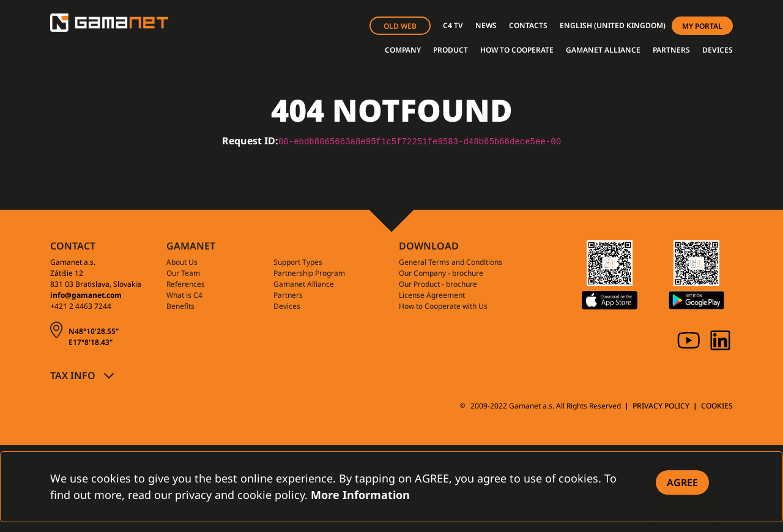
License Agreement (432, 295)
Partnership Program (309, 273)
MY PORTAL (702, 26)
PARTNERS (671, 50)
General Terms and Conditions (451, 262)
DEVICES (718, 50)
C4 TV (453, 25)
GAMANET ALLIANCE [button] (603, 50)
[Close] (682, 482)
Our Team (183, 273)
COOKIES (717, 406)
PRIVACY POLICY (661, 406)
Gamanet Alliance (304, 284)
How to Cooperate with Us (443, 306)
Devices (287, 306)
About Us (182, 262)
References (186, 284)
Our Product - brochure (438, 284)
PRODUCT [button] (451, 50)
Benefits (180, 306)
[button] (613, 26)
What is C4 (184, 295)
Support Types (298, 262)
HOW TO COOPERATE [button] (517, 50)
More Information (360, 495)
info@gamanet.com (86, 295)
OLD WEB (400, 26)
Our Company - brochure (441, 273)
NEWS (486, 25)
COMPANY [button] (403, 50)
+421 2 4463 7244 (81, 306)
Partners (288, 295)
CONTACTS (528, 25)
